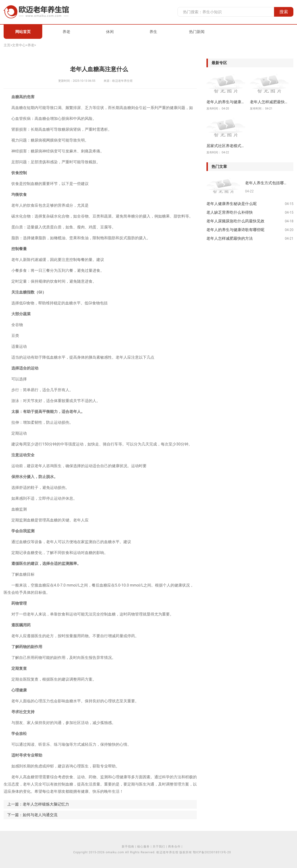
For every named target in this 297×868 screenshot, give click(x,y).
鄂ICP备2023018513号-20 (212, 852)
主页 (7, 45)
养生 (153, 32)
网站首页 (23, 32)
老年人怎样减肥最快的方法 (230, 238)
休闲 (110, 32)
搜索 (284, 12)
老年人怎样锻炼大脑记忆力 (46, 804)
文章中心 (19, 45)
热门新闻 (197, 32)
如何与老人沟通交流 (40, 815)
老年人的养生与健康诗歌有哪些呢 (235, 230)
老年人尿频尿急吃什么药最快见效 (235, 221)
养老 (66, 32)
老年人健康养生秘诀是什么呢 (232, 204)
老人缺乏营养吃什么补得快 (230, 212)
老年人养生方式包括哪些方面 (267, 183)
